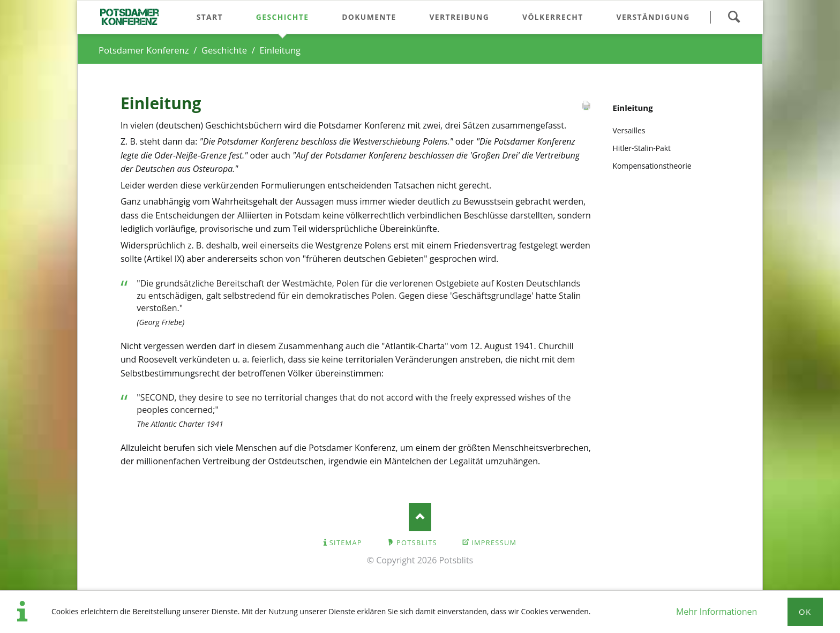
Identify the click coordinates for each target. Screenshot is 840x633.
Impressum (494, 542)
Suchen (734, 17)
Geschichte (224, 50)
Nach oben (420, 517)
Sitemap (346, 542)
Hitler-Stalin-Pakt (642, 148)
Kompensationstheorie (652, 166)
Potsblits (417, 542)
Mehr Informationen (717, 612)
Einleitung (632, 108)
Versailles (629, 130)
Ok (805, 612)
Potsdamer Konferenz (144, 50)
